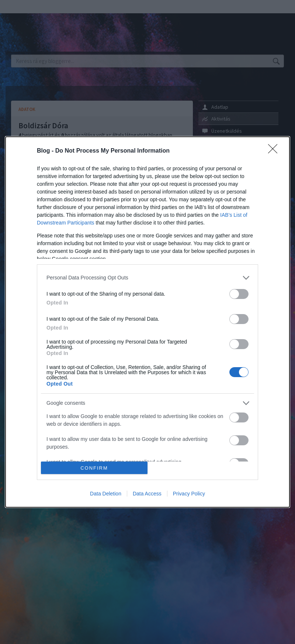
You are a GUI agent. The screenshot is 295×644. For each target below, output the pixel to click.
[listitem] (147, 278)
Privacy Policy (189, 494)
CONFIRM (94, 468)
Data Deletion (106, 494)
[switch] (239, 294)
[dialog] (147, 322)
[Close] (275, 151)
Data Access (147, 494)
